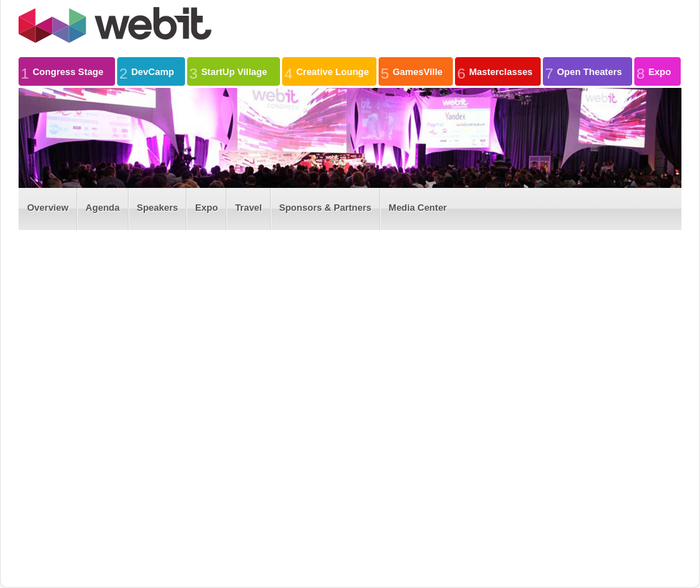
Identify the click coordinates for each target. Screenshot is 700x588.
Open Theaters (584, 71)
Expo (654, 71)
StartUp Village (228, 71)
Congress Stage (62, 71)
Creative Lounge (327, 71)
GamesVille (412, 71)
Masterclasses (495, 71)
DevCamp (147, 71)
